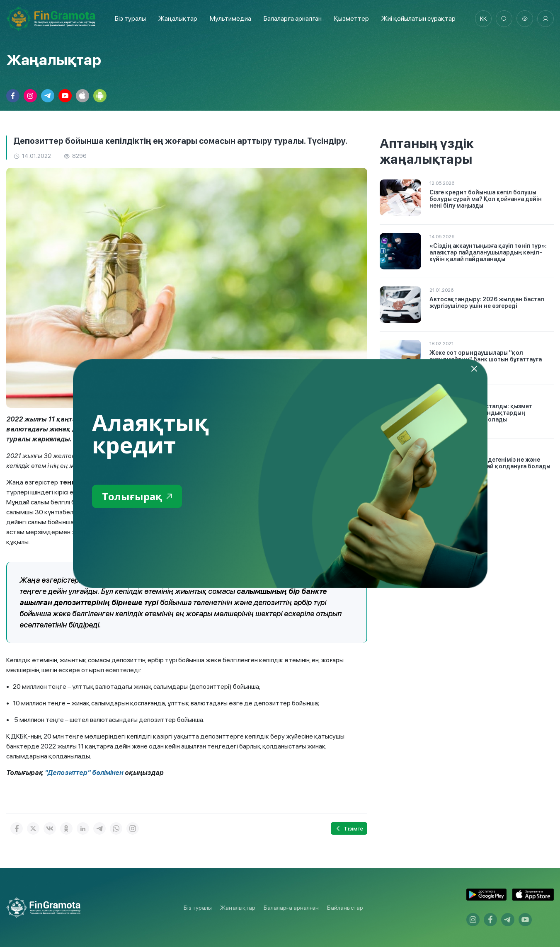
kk (483, 19)
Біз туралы (130, 18)
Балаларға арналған (291, 908)
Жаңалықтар (178, 18)
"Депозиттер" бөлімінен (84, 773)
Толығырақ (137, 496)
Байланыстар (345, 908)
